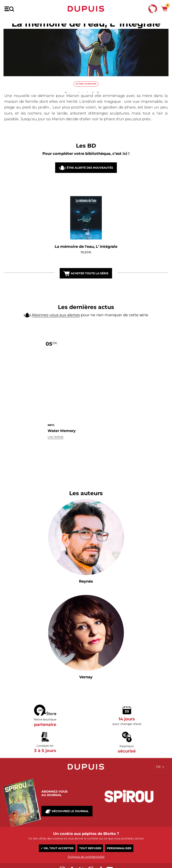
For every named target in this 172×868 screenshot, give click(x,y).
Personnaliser (119, 848)
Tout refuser (90, 848)
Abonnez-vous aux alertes (56, 326)
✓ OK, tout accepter (57, 848)
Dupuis (86, 9)
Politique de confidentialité (86, 857)
